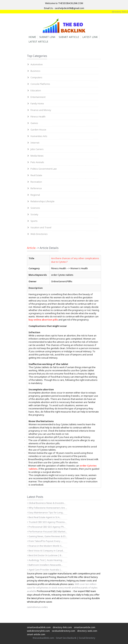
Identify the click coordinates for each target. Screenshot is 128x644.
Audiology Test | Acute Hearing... (45, 560)
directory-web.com (87, 631)
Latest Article (38, 42)
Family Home (37, 103)
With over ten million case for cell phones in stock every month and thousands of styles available (62, 588)
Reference (36, 188)
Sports (34, 221)
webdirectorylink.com (38, 631)
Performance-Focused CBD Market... (47, 532)
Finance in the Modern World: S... (45, 546)
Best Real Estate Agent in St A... (44, 517)
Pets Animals (37, 162)
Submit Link (47, 37)
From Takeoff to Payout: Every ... (45, 541)
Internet (35, 143)
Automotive (37, 64)
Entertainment (38, 97)
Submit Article (69, 37)
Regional (35, 195)
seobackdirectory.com (63, 631)
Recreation (36, 182)
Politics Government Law (44, 169)
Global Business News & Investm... (46, 503)
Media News (37, 156)
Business (35, 71)
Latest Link (90, 37)
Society (34, 214)
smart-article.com (36, 634)
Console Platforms (40, 84)
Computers (36, 77)
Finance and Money (41, 110)
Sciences (35, 208)
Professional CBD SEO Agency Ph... (46, 527)
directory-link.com (62, 627)
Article (31, 248)
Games (34, 123)
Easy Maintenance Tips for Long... (46, 512)
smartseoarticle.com (85, 627)
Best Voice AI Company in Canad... (46, 551)
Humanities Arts (39, 136)
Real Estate (36, 175)
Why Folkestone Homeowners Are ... (47, 508)
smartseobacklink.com (39, 627)
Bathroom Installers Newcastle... (45, 565)
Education (36, 90)
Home (32, 37)
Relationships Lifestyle (42, 201)
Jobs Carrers (37, 149)
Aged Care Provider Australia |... (45, 570)
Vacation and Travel (41, 227)
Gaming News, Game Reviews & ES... (47, 536)
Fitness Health (38, 117)
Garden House (38, 130)
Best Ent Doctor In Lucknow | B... (45, 555)
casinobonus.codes (37, 607)
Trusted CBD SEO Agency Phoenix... (47, 522)
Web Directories (39, 234)
